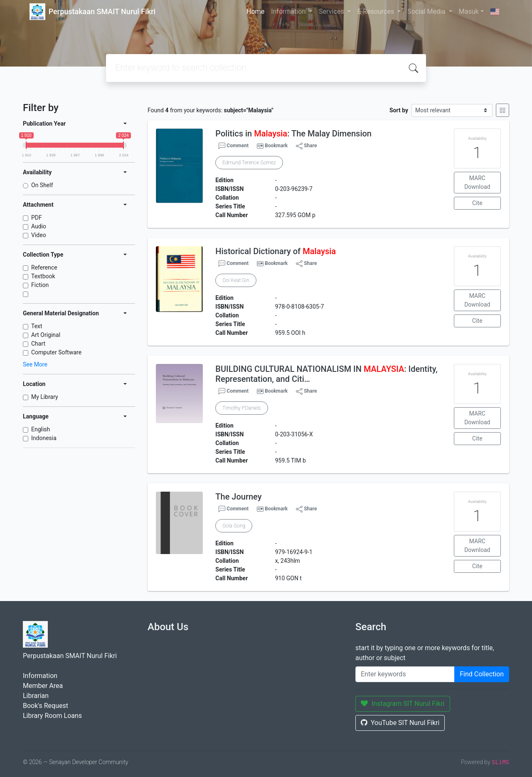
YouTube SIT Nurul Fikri (400, 723)
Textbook (43, 276)
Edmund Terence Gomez (249, 163)
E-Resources (377, 11)
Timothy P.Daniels (241, 408)
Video (39, 235)
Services (332, 11)
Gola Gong (234, 526)
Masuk (469, 11)
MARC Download (477, 182)
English (41, 429)
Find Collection (482, 674)
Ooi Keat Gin (236, 280)
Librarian (36, 696)
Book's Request (46, 706)
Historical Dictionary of (276, 251)
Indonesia (44, 438)
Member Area (43, 686)
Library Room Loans (52, 716)
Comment (234, 146)
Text (37, 326)
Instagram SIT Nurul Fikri (403, 704)
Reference (44, 267)
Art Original (46, 335)
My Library (45, 397)
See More (35, 364)
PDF (37, 218)
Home (255, 11)
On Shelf (42, 185)
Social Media (427, 11)
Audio (39, 226)
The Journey (238, 497)
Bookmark (276, 146)
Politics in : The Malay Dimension (293, 134)
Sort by (399, 110)
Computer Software (56, 352)
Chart (38, 344)
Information (289, 11)
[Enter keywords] (405, 674)
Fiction (40, 285)
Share (306, 146)
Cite (477, 203)
